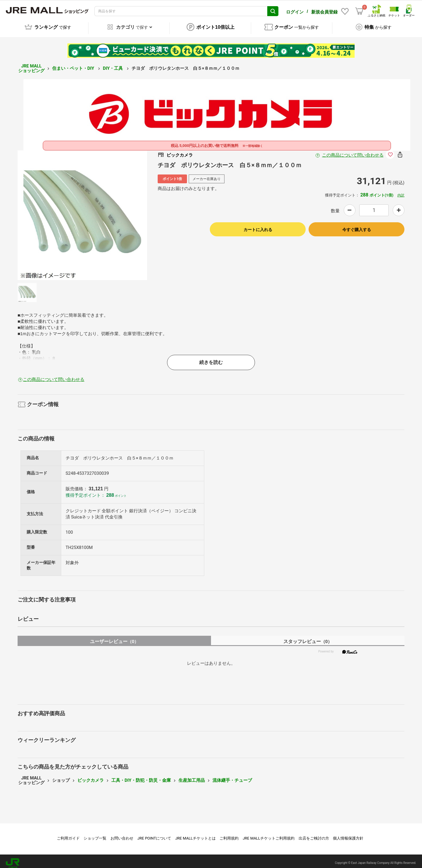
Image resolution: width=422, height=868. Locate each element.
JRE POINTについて (154, 834)
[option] (82, 211)
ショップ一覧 (95, 834)
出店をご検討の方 (314, 834)
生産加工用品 (192, 776)
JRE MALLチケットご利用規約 (269, 834)
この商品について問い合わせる (353, 151)
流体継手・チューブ (232, 776)
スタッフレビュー (308, 637)
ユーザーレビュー (114, 637)
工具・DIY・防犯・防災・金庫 (141, 776)
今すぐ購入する (357, 226)
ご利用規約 (229, 834)
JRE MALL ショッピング (31, 64)
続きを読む (211, 358)
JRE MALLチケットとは (195, 834)
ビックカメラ (91, 776)
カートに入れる (258, 226)
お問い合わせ (122, 834)
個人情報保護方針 (348, 834)
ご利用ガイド (68, 834)
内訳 (401, 191)
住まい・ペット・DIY (74, 64)
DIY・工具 (113, 64)
